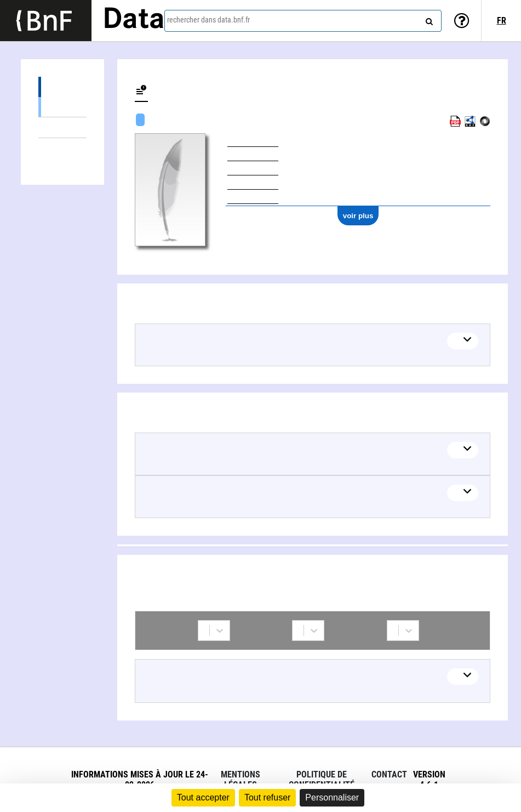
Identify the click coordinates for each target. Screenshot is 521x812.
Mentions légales (241, 780)
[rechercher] (428, 19)
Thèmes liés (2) (62, 127)
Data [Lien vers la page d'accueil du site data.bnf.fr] (134, 20)
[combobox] (303, 21)
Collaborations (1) (62, 148)
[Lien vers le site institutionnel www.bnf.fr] (46, 21)
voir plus (358, 216)
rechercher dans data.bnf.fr (208, 20)
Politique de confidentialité (322, 780)
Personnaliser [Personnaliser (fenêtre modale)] (332, 797)
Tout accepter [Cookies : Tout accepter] (203, 797)
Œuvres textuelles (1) (62, 107)
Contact (389, 774)
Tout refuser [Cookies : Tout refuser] (267, 797)
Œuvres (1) (62, 87)
